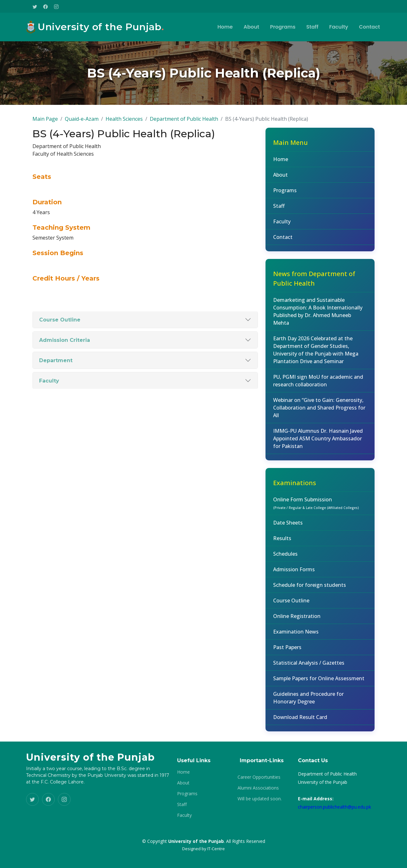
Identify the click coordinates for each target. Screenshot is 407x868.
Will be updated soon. (260, 799)
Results (282, 549)
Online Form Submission (316, 513)
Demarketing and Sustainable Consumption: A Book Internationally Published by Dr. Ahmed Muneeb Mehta (318, 322)
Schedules (285, 564)
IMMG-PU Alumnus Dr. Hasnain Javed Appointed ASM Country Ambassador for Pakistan (318, 449)
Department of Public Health (184, 129)
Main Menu (290, 153)
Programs (283, 27)
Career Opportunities (259, 777)
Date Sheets (288, 533)
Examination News (296, 642)
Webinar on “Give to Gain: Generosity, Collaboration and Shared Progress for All (319, 418)
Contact (369, 27)
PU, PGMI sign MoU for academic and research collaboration (318, 391)
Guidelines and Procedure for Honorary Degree (308, 708)
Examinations (295, 493)
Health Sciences (124, 129)
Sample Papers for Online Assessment (319, 689)
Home (225, 27)
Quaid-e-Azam (82, 129)
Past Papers (287, 658)
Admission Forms (294, 580)
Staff (312, 27)
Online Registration (297, 627)
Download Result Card (300, 728)
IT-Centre (216, 849)
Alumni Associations (258, 788)
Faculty (339, 27)
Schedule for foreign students (310, 595)
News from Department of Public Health (314, 289)
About (251, 27)
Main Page (45, 129)
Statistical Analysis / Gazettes (309, 673)
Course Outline (291, 611)
